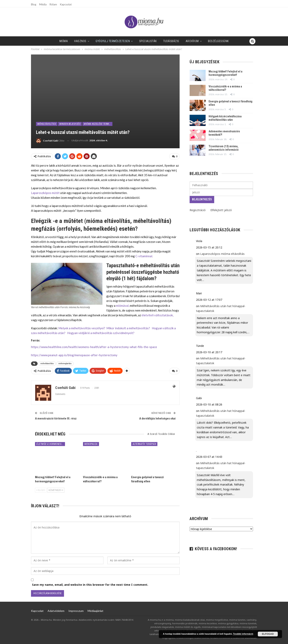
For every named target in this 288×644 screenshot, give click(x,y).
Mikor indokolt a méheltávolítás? (128, 328)
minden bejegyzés (70, 124)
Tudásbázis (162, 41)
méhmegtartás (65, 364)
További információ (243, 634)
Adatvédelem (56, 611)
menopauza (91, 444)
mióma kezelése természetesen (98, 124)
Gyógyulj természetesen (102, 41)
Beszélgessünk (211, 41)
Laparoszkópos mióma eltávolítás (222, 254)
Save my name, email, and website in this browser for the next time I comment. (90, 585)
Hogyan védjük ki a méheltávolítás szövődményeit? (101, 333)
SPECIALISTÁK (138, 41)
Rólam (53, 4)
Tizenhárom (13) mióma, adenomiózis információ (224, 148)
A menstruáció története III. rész (56, 418)
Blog (34, 4)
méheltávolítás (47, 124)
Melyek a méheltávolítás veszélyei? (82, 328)
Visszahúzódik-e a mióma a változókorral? (225, 88)
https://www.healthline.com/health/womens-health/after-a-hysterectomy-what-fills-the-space (94, 347)
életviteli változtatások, (157, 315)
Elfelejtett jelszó (221, 210)
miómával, (123, 306)
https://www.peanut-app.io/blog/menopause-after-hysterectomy (74, 355)
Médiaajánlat (95, 611)
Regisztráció (198, 210)
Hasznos (69, 41)
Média (43, 4)
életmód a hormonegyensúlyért (51, 444)
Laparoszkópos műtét (45, 193)
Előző (41, 490)
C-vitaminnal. (144, 256)
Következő (56, 490)
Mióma (51, 41)
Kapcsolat (66, 4)
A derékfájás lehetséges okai (157, 418)
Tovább (233, 41)
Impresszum (76, 611)
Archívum (184, 41)
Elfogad (268, 634)
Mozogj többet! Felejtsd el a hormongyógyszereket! (225, 73)
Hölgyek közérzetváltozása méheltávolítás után (225, 118)
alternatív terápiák (144, 444)
